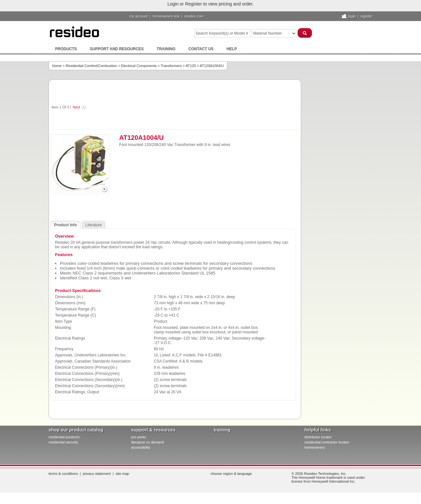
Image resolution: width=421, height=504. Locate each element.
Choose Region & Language (231, 474)
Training (166, 49)
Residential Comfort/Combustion (91, 66)
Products (66, 49)
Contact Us (201, 49)
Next (76, 107)
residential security (63, 442)
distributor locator (318, 437)
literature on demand (148, 442)
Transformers (171, 66)
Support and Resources (117, 49)
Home (57, 66)
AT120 (191, 66)
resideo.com (194, 16)
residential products (64, 437)
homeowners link (166, 16)
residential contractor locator (327, 442)
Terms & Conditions (63, 474)
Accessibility (141, 447)
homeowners (315, 447)
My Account (139, 16)
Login (352, 16)
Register (366, 16)
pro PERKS (139, 437)
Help (232, 49)
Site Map (122, 474)
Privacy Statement (97, 474)
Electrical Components (139, 66)
